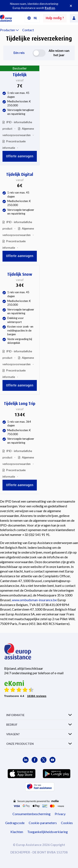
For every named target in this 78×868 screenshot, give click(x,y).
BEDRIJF (12, 725)
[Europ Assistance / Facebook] (35, 760)
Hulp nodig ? (55, 18)
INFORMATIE (15, 715)
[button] (32, 18)
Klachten (17, 832)
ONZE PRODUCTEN (20, 744)
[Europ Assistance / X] (44, 760)
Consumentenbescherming (32, 814)
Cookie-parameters (43, 823)
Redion (50, 8)
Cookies (67, 823)
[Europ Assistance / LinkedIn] (26, 760)
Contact (28, 30)
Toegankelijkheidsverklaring (48, 832)
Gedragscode (15, 823)
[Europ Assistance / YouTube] (53, 760)
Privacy (60, 814)
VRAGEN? (13, 734)
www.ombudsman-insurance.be (34, 600)
